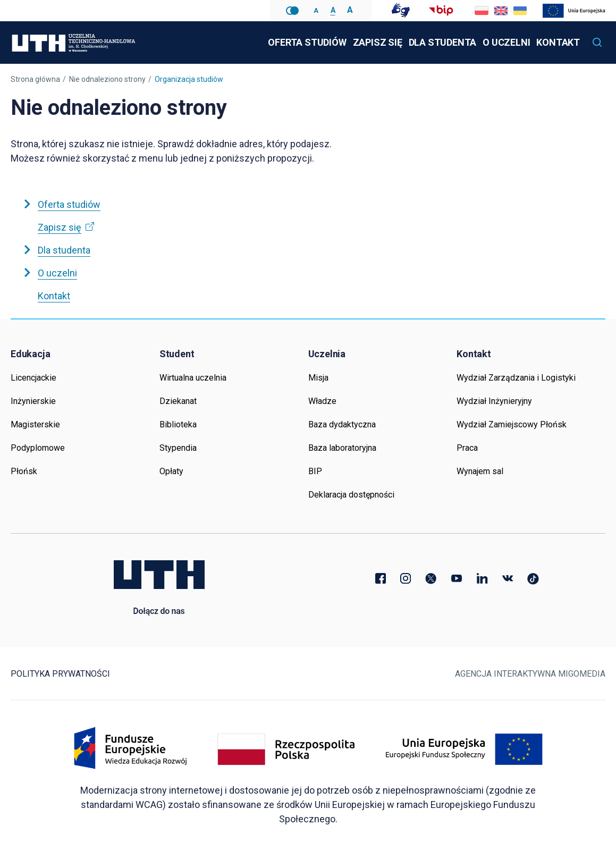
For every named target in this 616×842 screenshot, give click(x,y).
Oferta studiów (307, 42)
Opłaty (171, 471)
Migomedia (582, 674)
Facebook (380, 578)
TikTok (533, 578)
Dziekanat (178, 401)
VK (508, 578)
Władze (322, 401)
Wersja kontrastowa (292, 11)
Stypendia (178, 448)
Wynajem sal (480, 471)
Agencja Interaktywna (505, 674)
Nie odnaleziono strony (107, 79)
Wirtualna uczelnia (193, 378)
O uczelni (506, 42)
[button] (597, 43)
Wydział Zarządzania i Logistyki (516, 378)
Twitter (431, 578)
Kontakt (558, 42)
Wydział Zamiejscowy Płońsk (512, 424)
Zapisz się (379, 35)
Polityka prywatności (60, 674)
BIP (315, 471)
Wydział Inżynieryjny (494, 401)
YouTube (457, 578)
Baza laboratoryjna (342, 448)
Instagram (406, 578)
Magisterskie (35, 424)
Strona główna (35, 79)
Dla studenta (443, 42)
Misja (318, 378)
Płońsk (24, 471)
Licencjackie (33, 378)
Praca (467, 448)
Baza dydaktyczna (342, 424)
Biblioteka (178, 424)
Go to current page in (501, 11)
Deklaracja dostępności (351, 495)
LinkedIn (482, 578)
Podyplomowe (38, 448)
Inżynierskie (33, 401)
